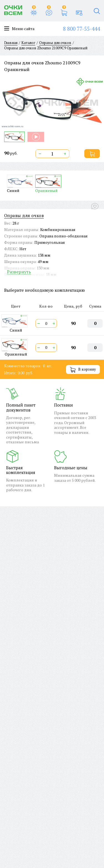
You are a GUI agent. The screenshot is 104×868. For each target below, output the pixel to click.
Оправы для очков (24, 216)
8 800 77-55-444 (81, 29)
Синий (20, 184)
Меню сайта (19, 29)
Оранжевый (48, 184)
